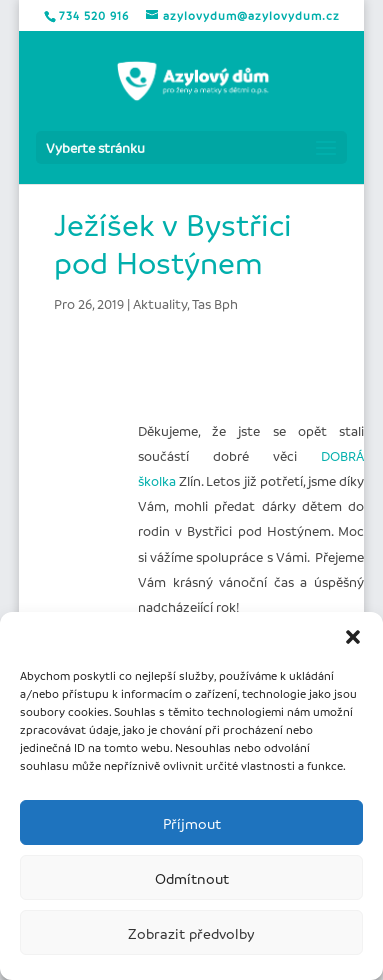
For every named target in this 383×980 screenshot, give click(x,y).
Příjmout (192, 823)
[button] (353, 637)
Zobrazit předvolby (191, 933)
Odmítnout (192, 878)
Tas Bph (215, 303)
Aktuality (160, 303)
